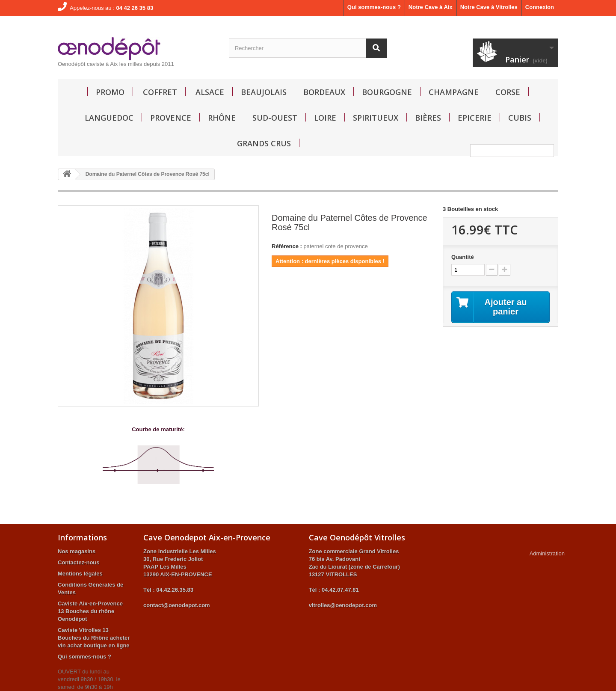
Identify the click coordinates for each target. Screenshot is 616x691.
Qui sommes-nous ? (374, 7)
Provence (171, 118)
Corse (508, 92)
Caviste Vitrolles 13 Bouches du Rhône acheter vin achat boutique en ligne (94, 638)
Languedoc (109, 118)
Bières (428, 118)
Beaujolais (264, 92)
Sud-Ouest (275, 118)
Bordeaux (324, 92)
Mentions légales (80, 574)
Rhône (222, 118)
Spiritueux (376, 118)
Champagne (454, 92)
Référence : (287, 246)
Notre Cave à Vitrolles (489, 7)
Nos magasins (77, 551)
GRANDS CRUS (264, 143)
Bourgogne (387, 92)
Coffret (160, 92)
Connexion (540, 7)
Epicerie (475, 118)
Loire (325, 118)
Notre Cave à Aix (431, 7)
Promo (110, 92)
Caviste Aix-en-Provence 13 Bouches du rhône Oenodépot (90, 611)
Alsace (210, 92)
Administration (547, 553)
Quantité (463, 257)
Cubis (520, 118)
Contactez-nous (79, 562)
